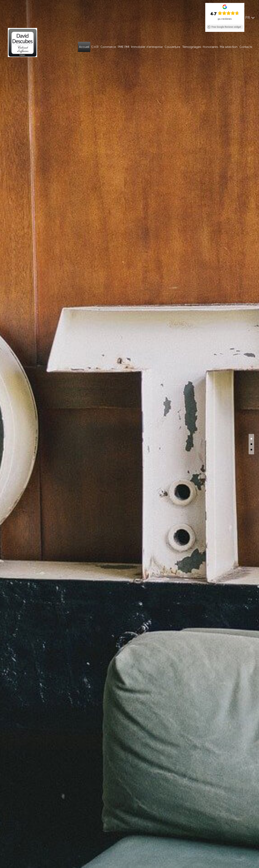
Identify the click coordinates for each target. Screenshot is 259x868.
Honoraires (210, 47)
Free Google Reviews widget (224, 27)
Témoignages (192, 47)
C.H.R (95, 47)
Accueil (84, 47)
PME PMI (124, 47)
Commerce (108, 47)
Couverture (172, 47)
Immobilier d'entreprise (147, 47)
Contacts (246, 47)
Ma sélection (229, 47)
